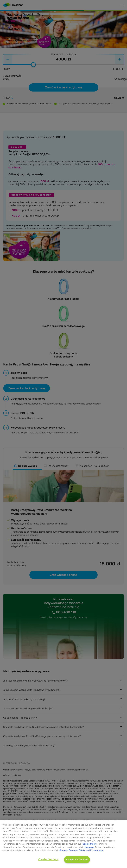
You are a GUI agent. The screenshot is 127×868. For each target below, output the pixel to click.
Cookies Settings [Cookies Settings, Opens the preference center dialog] (48, 859)
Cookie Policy (89, 844)
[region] (63, 844)
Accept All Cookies (77, 860)
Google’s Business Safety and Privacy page (81, 850)
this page (89, 847)
